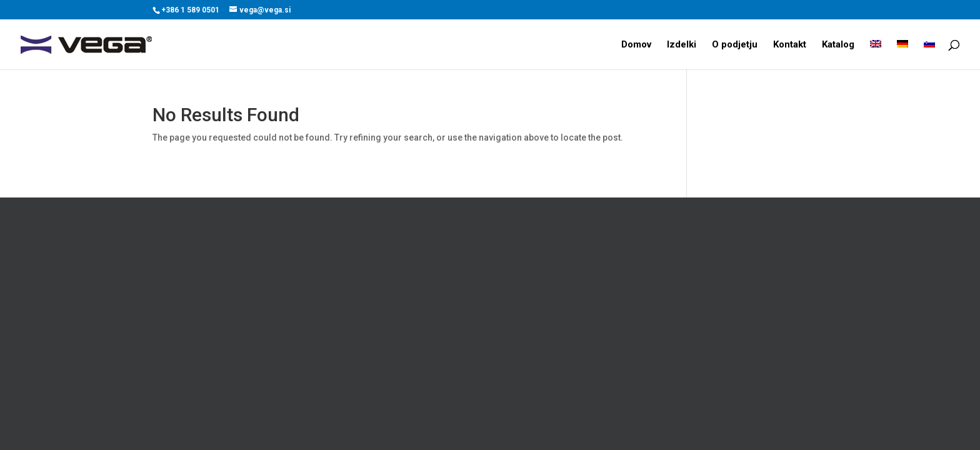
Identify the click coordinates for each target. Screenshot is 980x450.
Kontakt (790, 45)
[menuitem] (876, 55)
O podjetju (735, 45)
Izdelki (682, 45)
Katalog (838, 45)
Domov (636, 45)
